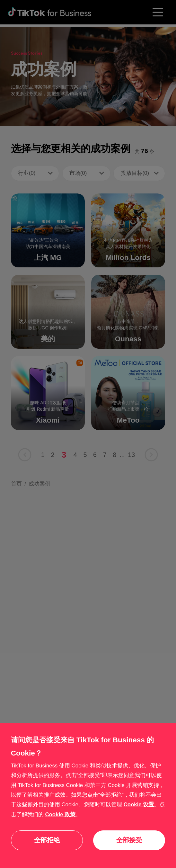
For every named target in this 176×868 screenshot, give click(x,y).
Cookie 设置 (139, 805)
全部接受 (129, 840)
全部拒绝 (47, 840)
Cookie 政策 (60, 814)
